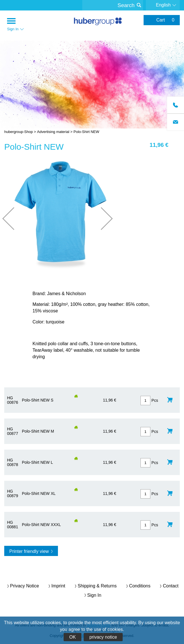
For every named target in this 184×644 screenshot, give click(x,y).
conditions (140, 586)
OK (72, 637)
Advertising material (53, 132)
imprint (58, 586)
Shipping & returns (97, 586)
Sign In (94, 595)
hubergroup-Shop (98, 22)
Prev (14, 219)
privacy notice (103, 637)
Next (101, 219)
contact (171, 586)
